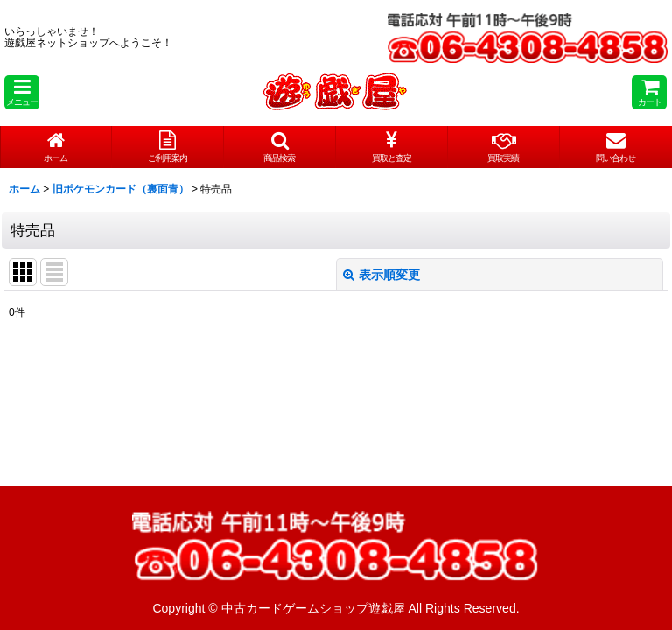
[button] (22, 92)
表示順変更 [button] (381, 275)
